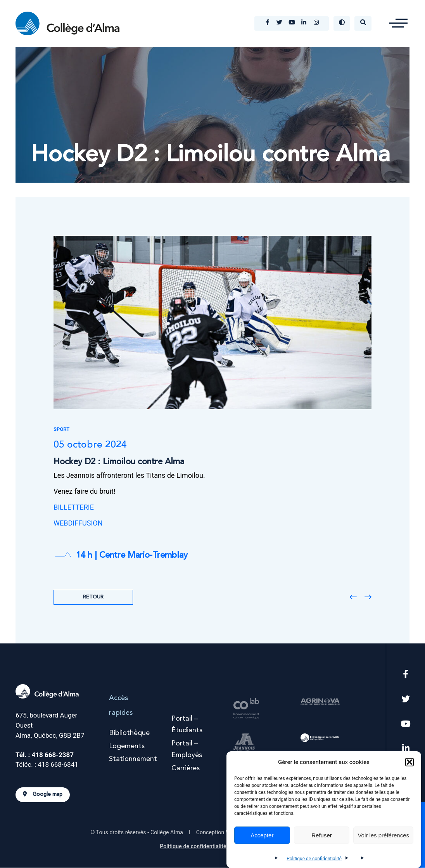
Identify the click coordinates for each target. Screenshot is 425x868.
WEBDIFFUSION (78, 524)
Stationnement (133, 760)
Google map (43, 795)
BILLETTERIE (74, 508)
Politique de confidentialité (314, 859)
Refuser (322, 835)
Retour (93, 597)
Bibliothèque (129, 733)
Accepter (262, 835)
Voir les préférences (383, 835)
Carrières (186, 769)
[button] (409, 762)
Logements (127, 747)
